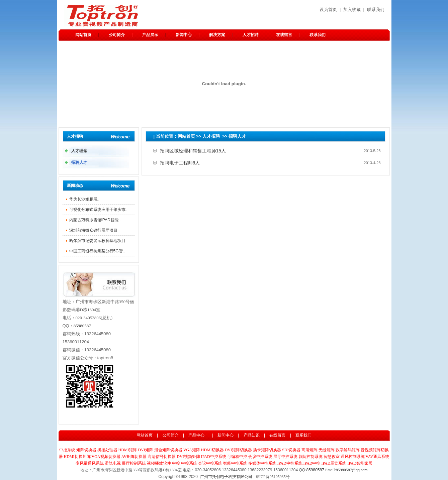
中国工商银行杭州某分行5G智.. (97, 251)
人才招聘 (251, 35)
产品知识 (252, 435)
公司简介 (117, 35)
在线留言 (284, 35)
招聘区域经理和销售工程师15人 (193, 151)
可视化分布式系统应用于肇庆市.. (99, 210)
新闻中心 (184, 35)
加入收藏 (352, 10)
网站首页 (83, 35)
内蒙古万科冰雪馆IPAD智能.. (95, 220)
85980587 (82, 326)
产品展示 (150, 35)
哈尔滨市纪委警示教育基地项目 (97, 241)
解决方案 (217, 35)
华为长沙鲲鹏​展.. (84, 199)
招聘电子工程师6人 (180, 163)
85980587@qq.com (352, 470)
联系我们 (376, 10)
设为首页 (328, 10)
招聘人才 (237, 136)
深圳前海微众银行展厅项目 (93, 230)
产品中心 (196, 435)
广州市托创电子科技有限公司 (226, 477)
